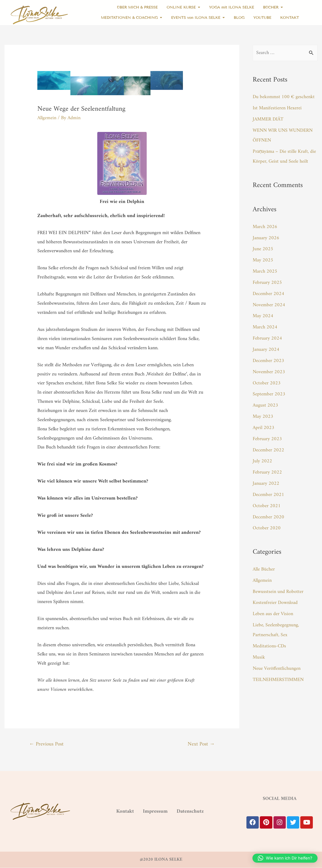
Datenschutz (197, 812)
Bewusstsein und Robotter (278, 589)
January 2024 (266, 348)
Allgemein (47, 118)
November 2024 (269, 304)
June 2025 (263, 249)
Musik (259, 654)
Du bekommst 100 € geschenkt (284, 97)
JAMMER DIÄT (268, 119)
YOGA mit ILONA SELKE (232, 7)
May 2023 (263, 415)
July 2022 (262, 459)
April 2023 (264, 426)
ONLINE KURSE (183, 7)
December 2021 (268, 492)
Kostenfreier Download (275, 600)
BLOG (239, 18)
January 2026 (266, 238)
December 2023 (268, 359)
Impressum (154, 812)
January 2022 (266, 481)
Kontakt (117, 812)
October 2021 (267, 504)
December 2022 (268, 448)
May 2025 (263, 260)
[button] (285, 858)
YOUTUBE (262, 18)
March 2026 (265, 226)
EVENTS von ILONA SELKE (198, 18)
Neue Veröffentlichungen (277, 665)
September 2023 (269, 393)
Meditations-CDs (269, 643)
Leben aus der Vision (273, 611)
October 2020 (267, 526)
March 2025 (265, 271)
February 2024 (267, 337)
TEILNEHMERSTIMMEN (279, 676)
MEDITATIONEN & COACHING (131, 18)
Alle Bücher (264, 567)
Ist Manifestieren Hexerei (277, 108)
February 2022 (267, 470)
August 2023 (265, 404)
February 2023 (267, 437)
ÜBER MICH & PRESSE (137, 7)
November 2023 (269, 371)
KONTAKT (290, 18)
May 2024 (263, 315)
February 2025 (267, 282)
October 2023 (267, 382)
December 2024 (268, 293)
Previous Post (47, 744)
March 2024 (265, 326)
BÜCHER (273, 7)
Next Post (201, 744)
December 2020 (268, 515)
